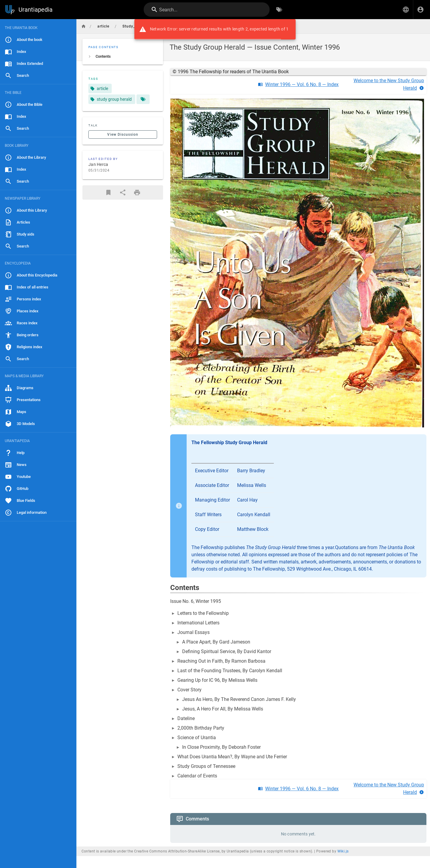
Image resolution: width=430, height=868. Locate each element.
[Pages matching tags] (143, 99)
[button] (406, 10)
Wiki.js (343, 851)
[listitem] (123, 56)
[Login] (420, 10)
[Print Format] (137, 192)
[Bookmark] (108, 192)
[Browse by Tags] (279, 10)
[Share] (123, 192)
